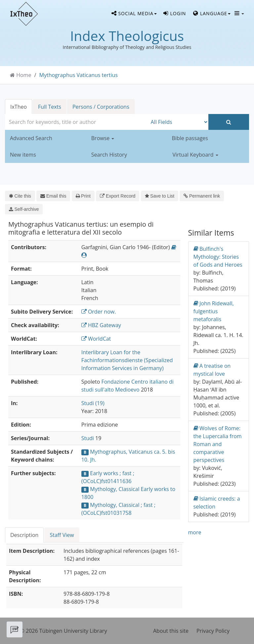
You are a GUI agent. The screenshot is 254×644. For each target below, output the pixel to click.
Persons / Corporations (101, 107)
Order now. (99, 312)
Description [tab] (24, 535)
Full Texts (50, 107)
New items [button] (23, 155)
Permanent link (202, 196)
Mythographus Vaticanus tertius (79, 75)
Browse (103, 138)
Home (24, 75)
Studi (88, 438)
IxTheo (19, 107)
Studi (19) (93, 403)
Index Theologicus (127, 36)
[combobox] (76, 122)
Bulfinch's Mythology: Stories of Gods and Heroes (218, 257)
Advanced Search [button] (31, 138)
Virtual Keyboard (195, 155)
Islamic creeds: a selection (217, 502)
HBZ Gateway (101, 325)
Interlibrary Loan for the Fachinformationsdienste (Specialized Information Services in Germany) (127, 360)
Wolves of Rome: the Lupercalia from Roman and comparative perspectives (218, 444)
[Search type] (178, 122)
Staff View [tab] (62, 535)
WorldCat (96, 339)
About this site (171, 631)
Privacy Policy (213, 631)
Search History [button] (109, 155)
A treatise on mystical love (212, 370)
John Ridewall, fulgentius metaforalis (214, 311)
